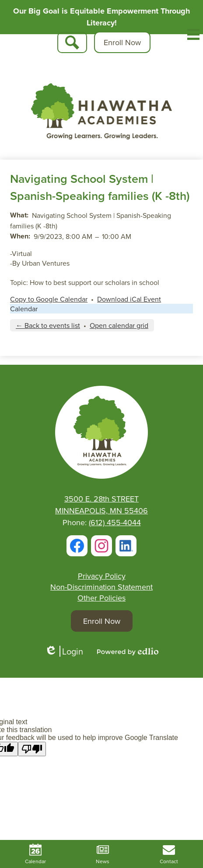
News (103, 854)
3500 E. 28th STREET (101, 499)
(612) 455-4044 (115, 522)
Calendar (24, 309)
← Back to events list (48, 325)
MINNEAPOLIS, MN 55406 (101, 510)
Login (64, 651)
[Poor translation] (32, 749)
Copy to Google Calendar (49, 299)
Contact (169, 854)
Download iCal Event (129, 299)
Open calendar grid (119, 325)
